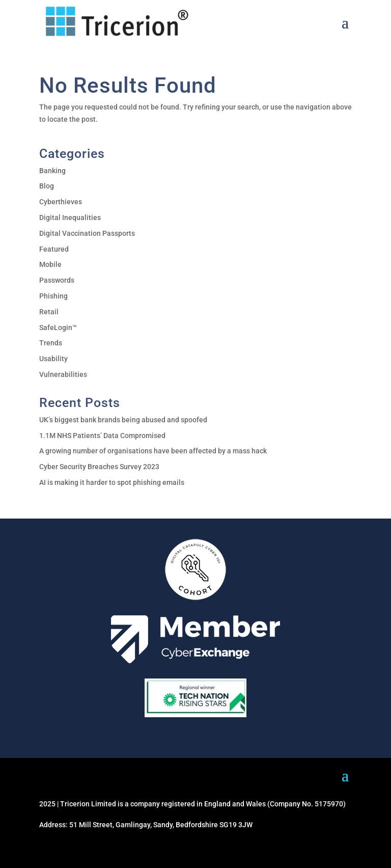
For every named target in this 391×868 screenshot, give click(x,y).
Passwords (57, 280)
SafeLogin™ (58, 328)
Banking (52, 171)
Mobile (50, 264)
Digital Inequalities (70, 218)
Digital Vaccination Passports (87, 233)
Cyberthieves (61, 202)
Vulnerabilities (63, 374)
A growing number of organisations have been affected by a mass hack (153, 451)
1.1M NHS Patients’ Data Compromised (102, 436)
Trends (51, 343)
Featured (54, 249)
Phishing (53, 296)
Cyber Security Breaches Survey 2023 (99, 467)
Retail (49, 312)
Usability (53, 359)
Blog (47, 186)
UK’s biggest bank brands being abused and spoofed (123, 420)
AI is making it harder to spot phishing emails (112, 482)
